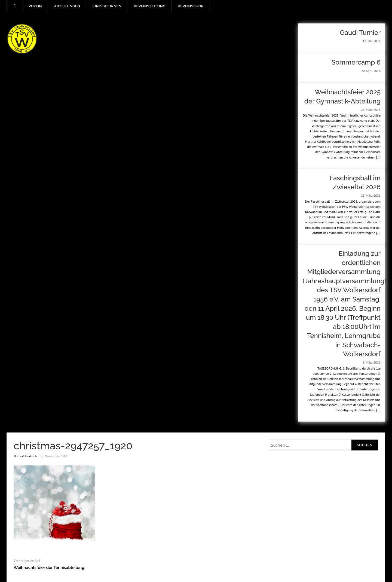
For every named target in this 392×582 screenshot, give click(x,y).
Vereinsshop (191, 6)
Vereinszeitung (150, 6)
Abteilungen (67, 6)
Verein (35, 6)
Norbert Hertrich (25, 456)
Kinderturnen (107, 6)
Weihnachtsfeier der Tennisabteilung (49, 568)
